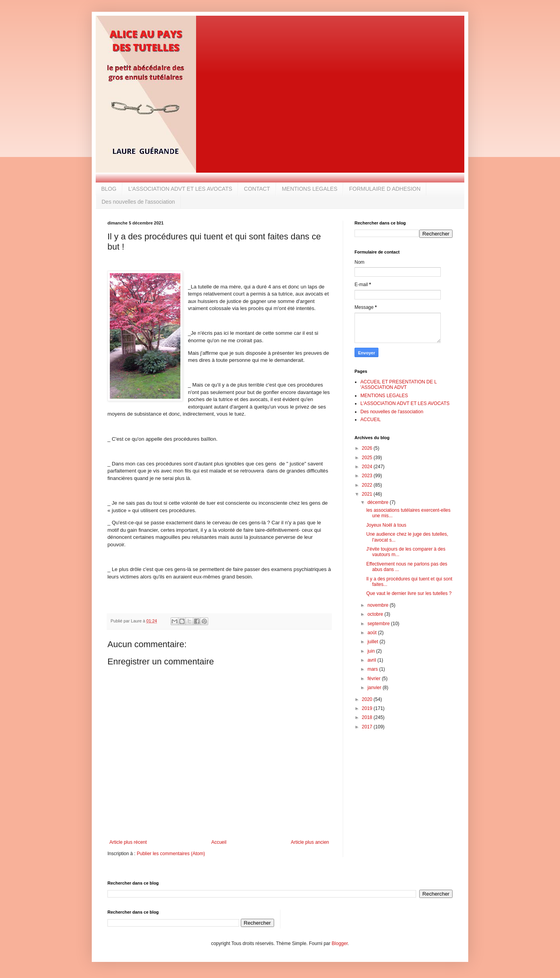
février (375, 679)
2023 (368, 476)
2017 (368, 727)
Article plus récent (128, 842)
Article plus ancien (310, 842)
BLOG (109, 189)
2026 (368, 448)
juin (372, 651)
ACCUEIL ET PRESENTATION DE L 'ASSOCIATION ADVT (398, 385)
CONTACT (257, 189)
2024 (368, 467)
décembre (379, 502)
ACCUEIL (371, 420)
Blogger (340, 943)
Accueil (219, 842)
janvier (375, 688)
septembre (379, 624)
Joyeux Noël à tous (386, 525)
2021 (368, 494)
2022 (368, 485)
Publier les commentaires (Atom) (171, 854)
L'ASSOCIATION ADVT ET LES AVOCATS (180, 189)
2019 (368, 708)
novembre (379, 605)
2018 (368, 717)
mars (373, 669)
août (373, 633)
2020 (368, 699)
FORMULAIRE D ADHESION (385, 189)
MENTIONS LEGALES (310, 189)
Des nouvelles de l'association (138, 202)
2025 (368, 458)
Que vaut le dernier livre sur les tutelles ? (409, 593)
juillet (374, 642)
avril (372, 660)
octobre (376, 614)
